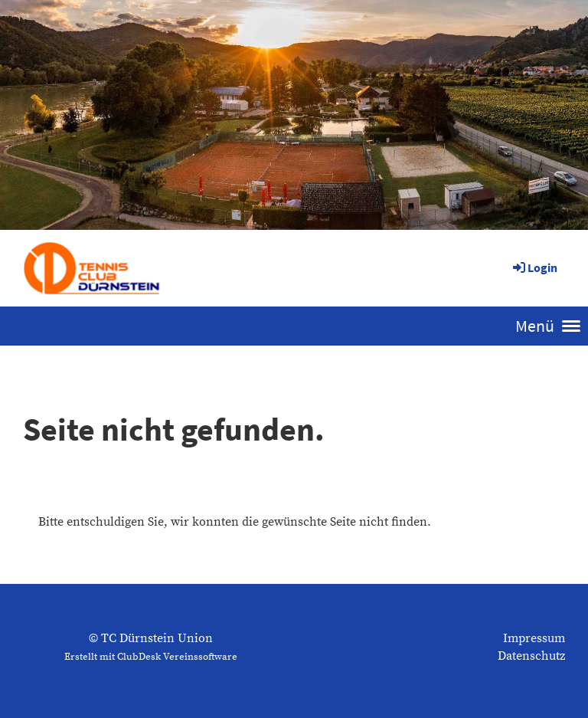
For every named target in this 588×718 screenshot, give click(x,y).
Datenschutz (531, 656)
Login (534, 267)
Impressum (534, 638)
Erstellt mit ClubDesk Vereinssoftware (151, 657)
